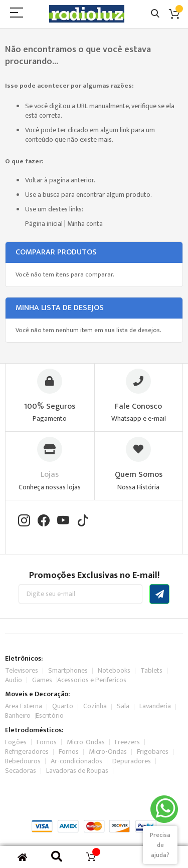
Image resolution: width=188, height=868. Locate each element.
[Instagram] (24, 521)
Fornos (47, 742)
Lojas (50, 475)
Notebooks (114, 670)
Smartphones (68, 670)
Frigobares (153, 752)
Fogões (16, 742)
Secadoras (21, 771)
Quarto (63, 706)
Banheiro (18, 715)
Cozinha (95, 706)
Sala (123, 706)
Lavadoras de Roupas (77, 771)
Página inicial (44, 224)
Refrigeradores (27, 752)
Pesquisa (155, 14)
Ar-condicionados (76, 761)
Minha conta (85, 224)
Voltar (34, 180)
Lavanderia (155, 706)
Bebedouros (23, 761)
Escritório (50, 715)
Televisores (22, 670)
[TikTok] (83, 521)
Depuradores (132, 761)
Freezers (127, 742)
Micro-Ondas (86, 742)
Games (42, 680)
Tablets (151, 670)
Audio (14, 680)
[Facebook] (44, 521)
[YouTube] (63, 521)
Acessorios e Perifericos (92, 680)
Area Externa (24, 706)
